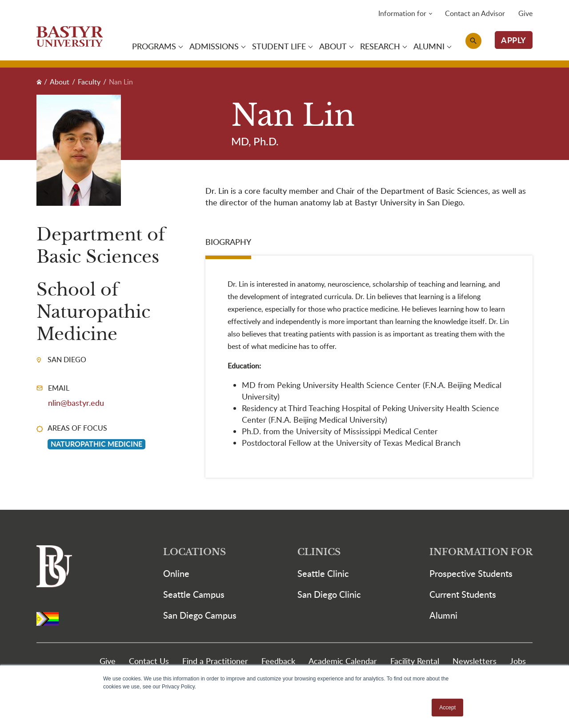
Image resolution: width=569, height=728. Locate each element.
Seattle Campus (194, 594)
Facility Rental (415, 661)
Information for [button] (402, 13)
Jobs (518, 661)
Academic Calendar (343, 661)
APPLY (514, 40)
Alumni (443, 615)
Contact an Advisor (475, 13)
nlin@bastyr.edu (76, 402)
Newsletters (475, 661)
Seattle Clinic (323, 573)
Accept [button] (447, 708)
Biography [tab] (228, 242)
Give (525, 13)
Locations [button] (194, 552)
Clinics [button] (319, 552)
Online (176, 573)
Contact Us (149, 661)
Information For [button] (481, 552)
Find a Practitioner (215, 661)
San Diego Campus (200, 615)
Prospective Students (471, 573)
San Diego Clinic (329, 594)
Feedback (278, 661)
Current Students (463, 594)
